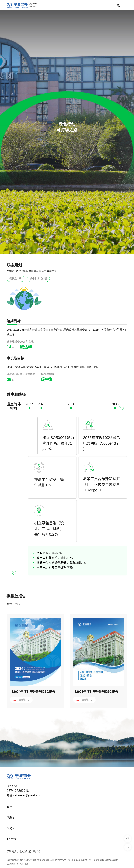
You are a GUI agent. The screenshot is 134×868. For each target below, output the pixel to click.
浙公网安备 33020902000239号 (104, 860)
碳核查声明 (16, 278)
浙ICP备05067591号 (77, 860)
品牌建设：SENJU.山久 (18, 864)
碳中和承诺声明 (38, 278)
